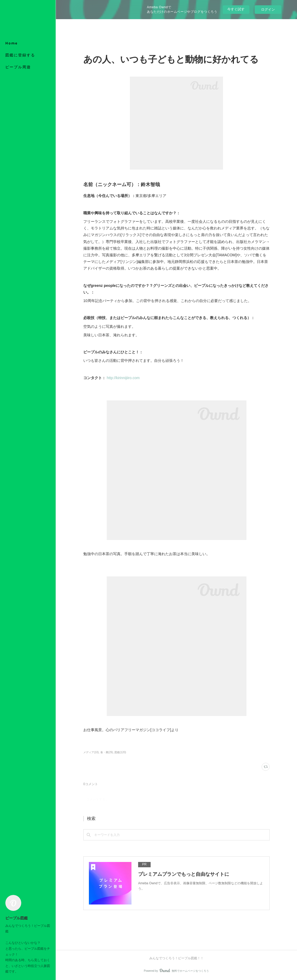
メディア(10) (91, 752)
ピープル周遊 (18, 67)
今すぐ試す (236, 9)
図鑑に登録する (20, 55)
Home (11, 43)
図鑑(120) (120, 752)
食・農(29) (107, 752)
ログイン (268, 9)
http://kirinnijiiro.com (123, 378)
